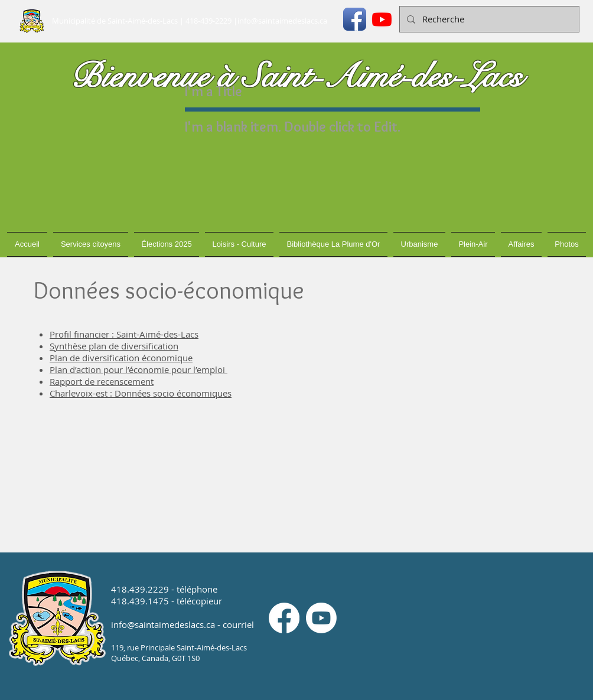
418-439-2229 (208, 21)
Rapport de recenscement (102, 381)
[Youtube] (382, 19)
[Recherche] (488, 19)
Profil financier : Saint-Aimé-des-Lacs (124, 334)
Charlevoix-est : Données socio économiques (141, 393)
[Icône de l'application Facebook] (355, 19)
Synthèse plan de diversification (114, 346)
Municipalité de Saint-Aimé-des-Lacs (115, 21)
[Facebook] (284, 618)
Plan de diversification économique (121, 358)
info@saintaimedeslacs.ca (282, 21)
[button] (91, 244)
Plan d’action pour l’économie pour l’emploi (139, 369)
